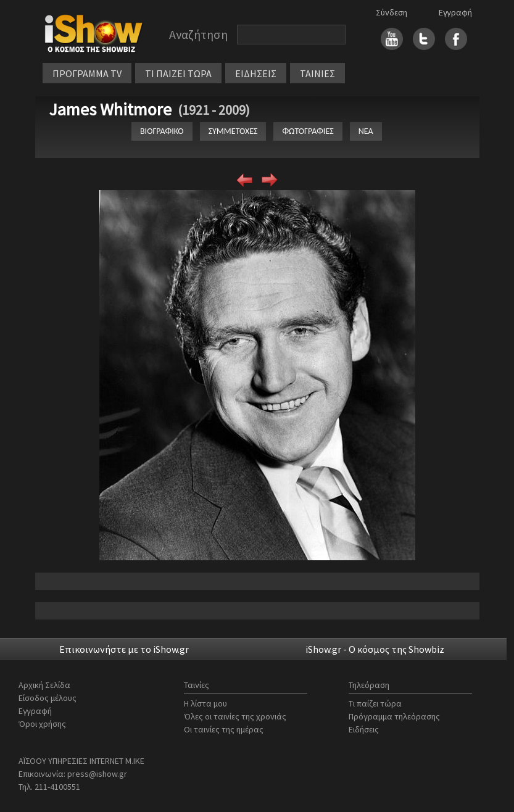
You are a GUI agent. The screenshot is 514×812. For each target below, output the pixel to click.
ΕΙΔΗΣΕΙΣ (256, 73)
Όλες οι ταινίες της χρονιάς (235, 716)
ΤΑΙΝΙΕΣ (317, 73)
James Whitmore (110, 109)
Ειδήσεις (364, 729)
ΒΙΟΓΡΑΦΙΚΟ (162, 131)
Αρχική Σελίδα (44, 685)
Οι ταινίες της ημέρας (224, 729)
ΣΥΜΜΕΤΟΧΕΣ (233, 131)
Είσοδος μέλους (48, 698)
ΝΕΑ (366, 131)
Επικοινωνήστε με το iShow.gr (124, 649)
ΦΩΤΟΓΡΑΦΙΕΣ (308, 131)
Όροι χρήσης (42, 724)
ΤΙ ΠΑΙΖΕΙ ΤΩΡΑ (178, 73)
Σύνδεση (392, 12)
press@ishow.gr (97, 774)
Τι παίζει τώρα (375, 703)
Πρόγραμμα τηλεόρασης (394, 716)
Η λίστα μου (205, 703)
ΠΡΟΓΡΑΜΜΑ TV (87, 73)
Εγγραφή (455, 12)
